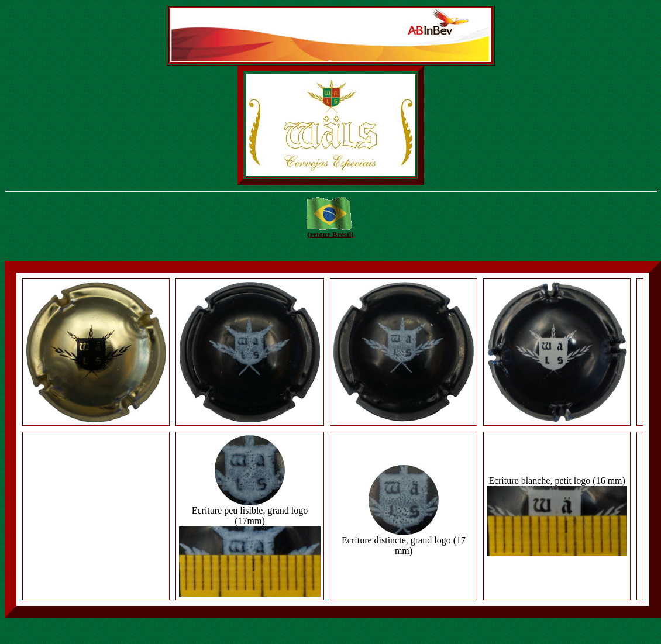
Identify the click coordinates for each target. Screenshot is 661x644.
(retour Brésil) (330, 234)
